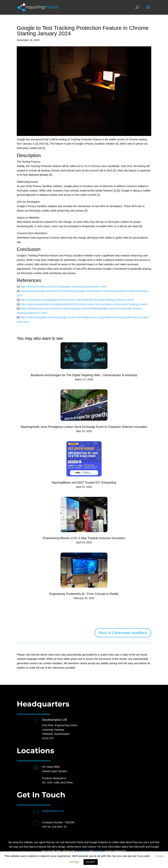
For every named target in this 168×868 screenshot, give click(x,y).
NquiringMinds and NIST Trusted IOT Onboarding (84, 483)
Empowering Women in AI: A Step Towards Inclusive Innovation (84, 538)
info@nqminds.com (53, 811)
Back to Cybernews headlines (123, 633)
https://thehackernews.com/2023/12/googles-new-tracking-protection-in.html (64, 287)
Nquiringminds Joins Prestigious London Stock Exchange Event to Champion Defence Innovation (84, 427)
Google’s (99, 851)
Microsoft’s (82, 851)
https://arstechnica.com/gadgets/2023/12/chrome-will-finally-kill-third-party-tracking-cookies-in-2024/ (77, 300)
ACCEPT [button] (91, 862)
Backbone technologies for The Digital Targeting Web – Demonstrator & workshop (84, 375)
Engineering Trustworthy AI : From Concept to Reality (84, 594)
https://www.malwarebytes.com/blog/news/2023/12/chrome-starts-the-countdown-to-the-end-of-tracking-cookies (84, 304)
